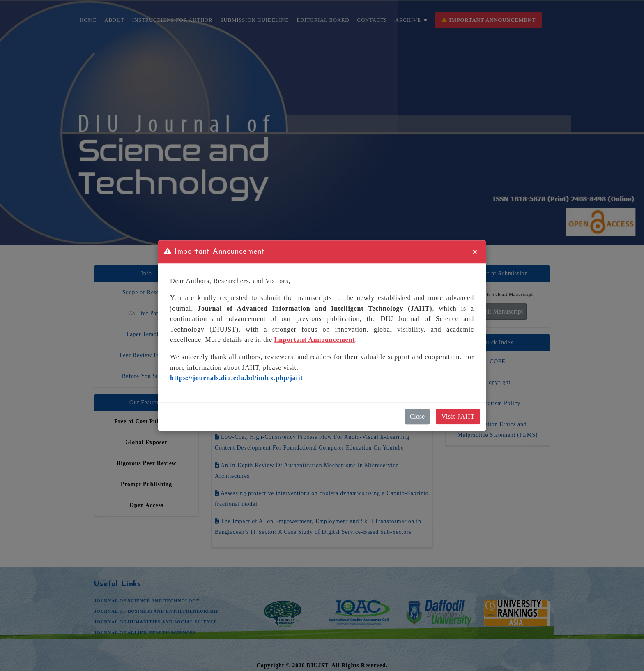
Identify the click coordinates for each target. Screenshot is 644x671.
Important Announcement (489, 20)
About (114, 20)
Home (88, 20)
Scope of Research (146, 292)
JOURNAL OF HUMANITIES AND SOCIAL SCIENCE (156, 622)
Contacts (372, 20)
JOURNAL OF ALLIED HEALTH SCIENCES (145, 632)
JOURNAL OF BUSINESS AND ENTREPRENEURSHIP (156, 611)
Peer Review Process (146, 355)
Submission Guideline (255, 20)
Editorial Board (323, 20)
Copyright (498, 382)
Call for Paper (146, 313)
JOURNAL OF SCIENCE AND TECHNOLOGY (147, 600)
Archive (411, 20)
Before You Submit (147, 376)
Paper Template (146, 334)
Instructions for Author (172, 20)
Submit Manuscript (498, 311)
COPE (497, 361)
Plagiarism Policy (498, 403)
